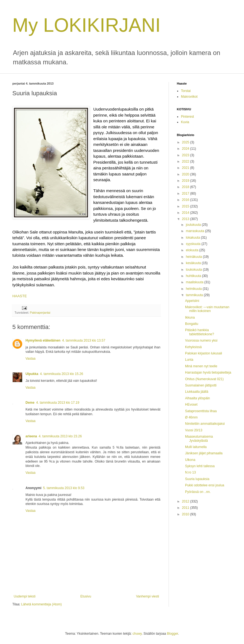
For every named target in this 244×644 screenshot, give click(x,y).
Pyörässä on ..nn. (198, 492)
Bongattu (192, 324)
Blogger (173, 634)
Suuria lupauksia (197, 479)
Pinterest (187, 117)
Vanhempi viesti (147, 596)
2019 (186, 181)
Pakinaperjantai (40, 313)
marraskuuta (195, 231)
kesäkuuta (194, 263)
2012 (186, 501)
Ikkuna (190, 317)
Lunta (189, 360)
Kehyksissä (193, 347)
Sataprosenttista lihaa (201, 411)
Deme (30, 403)
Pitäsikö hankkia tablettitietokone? (200, 332)
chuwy (137, 634)
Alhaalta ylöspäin (198, 398)
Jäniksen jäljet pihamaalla (204, 453)
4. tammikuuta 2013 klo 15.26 (62, 374)
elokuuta (193, 250)
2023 (186, 155)
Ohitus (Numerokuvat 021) (204, 379)
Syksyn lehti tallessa (200, 466)
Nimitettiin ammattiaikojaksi (205, 424)
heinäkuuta (194, 257)
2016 (186, 200)
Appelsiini (192, 301)
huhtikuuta (194, 276)
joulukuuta (194, 225)
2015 (186, 206)
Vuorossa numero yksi (201, 340)
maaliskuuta (195, 282)
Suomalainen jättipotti (201, 385)
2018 (186, 187)
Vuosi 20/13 (194, 430)
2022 (186, 161)
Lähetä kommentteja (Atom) (41, 604)
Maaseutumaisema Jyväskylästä (199, 438)
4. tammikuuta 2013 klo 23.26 (60, 436)
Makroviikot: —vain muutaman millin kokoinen (207, 309)
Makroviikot (189, 97)
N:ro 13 (190, 472)
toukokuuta (194, 270)
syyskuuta (194, 244)
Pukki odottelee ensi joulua (205, 485)
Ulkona (190, 460)
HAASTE (20, 296)
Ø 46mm (191, 417)
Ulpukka (32, 374)
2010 (186, 514)
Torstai (186, 91)
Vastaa (30, 359)
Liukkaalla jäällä (197, 392)
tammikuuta (195, 295)
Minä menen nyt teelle (201, 366)
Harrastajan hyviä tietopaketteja (208, 372)
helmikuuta (194, 289)
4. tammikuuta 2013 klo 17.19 (58, 403)
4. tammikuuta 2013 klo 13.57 (83, 340)
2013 (186, 219)
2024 (186, 149)
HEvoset (191, 405)
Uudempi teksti (25, 596)
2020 (186, 174)
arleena (31, 436)
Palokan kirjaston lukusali (204, 353)
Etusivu (86, 596)
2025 (186, 142)
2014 (186, 213)
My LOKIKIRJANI (86, 25)
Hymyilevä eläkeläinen (43, 340)
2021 (186, 168)
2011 (186, 508)
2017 (186, 194)
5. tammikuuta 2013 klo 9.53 (64, 488)
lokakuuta (193, 238)
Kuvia (185, 122)
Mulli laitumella (196, 447)
